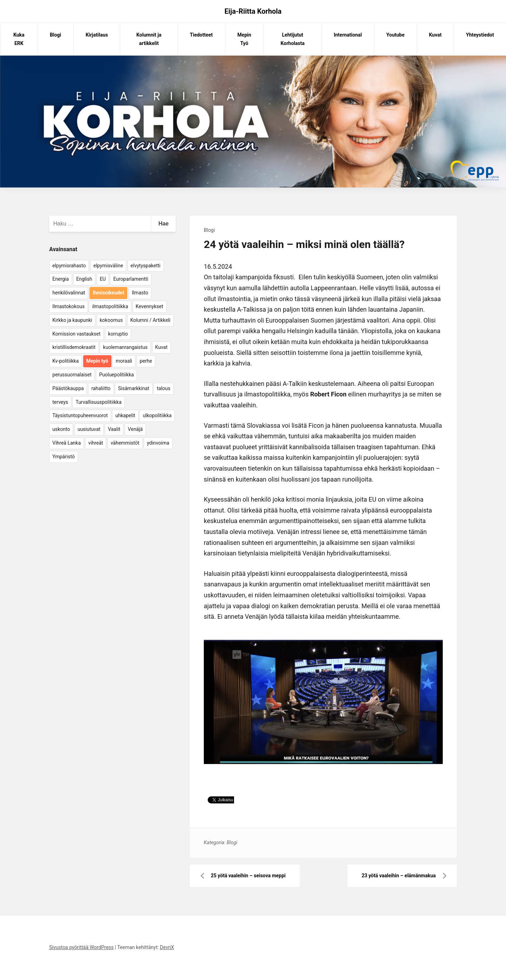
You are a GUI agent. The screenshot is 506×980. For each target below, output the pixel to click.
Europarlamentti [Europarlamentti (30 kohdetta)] (131, 279)
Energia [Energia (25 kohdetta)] (61, 279)
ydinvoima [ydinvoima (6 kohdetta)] (158, 443)
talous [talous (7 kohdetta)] (164, 388)
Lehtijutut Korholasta (293, 39)
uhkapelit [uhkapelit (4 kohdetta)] (125, 415)
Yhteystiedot (480, 35)
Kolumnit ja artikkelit (149, 39)
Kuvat (435, 35)
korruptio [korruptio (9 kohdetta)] (118, 334)
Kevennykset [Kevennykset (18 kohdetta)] (149, 306)
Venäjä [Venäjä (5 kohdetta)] (135, 429)
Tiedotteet (201, 35)
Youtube (395, 35)
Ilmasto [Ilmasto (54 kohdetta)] (140, 293)
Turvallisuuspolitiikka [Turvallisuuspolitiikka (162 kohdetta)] (99, 402)
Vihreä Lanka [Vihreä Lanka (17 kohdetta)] (67, 443)
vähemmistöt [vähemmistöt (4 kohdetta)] (125, 443)
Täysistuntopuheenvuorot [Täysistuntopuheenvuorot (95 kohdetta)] (80, 415)
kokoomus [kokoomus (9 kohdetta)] (111, 320)
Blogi (56, 35)
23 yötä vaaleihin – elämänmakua (399, 876)
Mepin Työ (244, 39)
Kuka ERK (19, 39)
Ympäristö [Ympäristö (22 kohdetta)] (64, 457)
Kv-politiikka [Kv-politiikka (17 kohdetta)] (66, 361)
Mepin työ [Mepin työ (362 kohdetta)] (97, 361)
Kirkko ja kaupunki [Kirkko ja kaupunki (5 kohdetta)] (72, 320)
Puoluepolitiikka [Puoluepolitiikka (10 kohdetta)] (116, 375)
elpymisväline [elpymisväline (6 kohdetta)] (108, 266)
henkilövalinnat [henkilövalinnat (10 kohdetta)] (69, 293)
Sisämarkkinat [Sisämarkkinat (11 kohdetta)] (134, 388)
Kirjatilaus (97, 35)
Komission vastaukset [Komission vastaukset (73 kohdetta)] (76, 334)
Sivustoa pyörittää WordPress (81, 947)
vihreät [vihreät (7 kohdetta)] (96, 443)
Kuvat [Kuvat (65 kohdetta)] (161, 347)
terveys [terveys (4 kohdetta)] (60, 402)
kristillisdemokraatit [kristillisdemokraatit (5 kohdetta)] (74, 347)
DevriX (167, 947)
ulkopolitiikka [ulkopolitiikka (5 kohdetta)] (157, 415)
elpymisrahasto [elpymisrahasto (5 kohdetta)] (69, 266)
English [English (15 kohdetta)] (84, 279)
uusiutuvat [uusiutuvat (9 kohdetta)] (89, 429)
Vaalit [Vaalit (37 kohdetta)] (114, 429)
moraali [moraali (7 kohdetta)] (124, 361)
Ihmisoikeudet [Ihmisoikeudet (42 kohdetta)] (109, 293)
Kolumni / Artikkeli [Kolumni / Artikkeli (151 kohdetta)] (150, 320)
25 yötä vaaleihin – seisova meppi (248, 876)
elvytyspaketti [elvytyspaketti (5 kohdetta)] (146, 266)
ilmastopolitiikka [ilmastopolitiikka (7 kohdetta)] (110, 306)
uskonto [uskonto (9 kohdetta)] (61, 429)
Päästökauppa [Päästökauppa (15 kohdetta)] (68, 388)
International (348, 35)
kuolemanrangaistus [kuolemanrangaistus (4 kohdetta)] (125, 347)
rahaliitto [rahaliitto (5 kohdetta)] (101, 388)
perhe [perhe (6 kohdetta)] (146, 361)
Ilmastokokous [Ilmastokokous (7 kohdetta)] (69, 306)
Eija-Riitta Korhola (253, 11)
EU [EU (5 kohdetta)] (103, 279)
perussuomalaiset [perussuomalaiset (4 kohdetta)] (72, 375)
